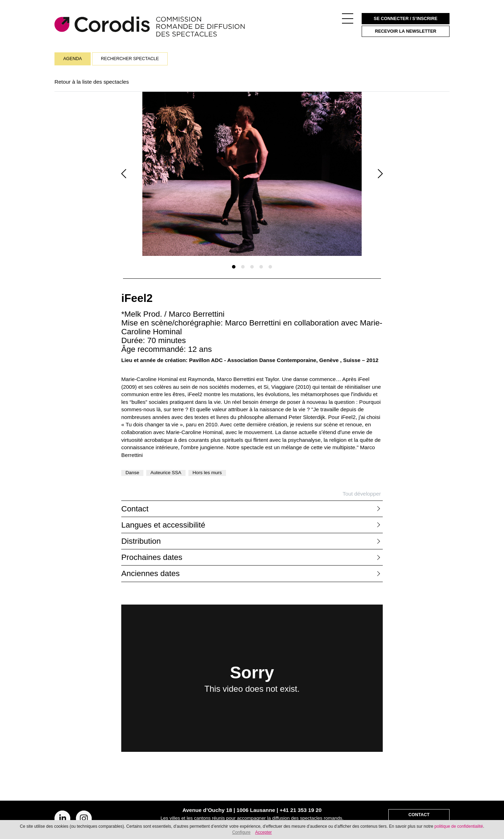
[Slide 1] (234, 267)
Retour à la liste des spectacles (92, 82)
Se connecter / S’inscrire (405, 19)
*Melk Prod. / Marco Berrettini (173, 314)
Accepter (263, 832)
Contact (135, 509)
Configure (241, 832)
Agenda (73, 59)
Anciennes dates (150, 573)
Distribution (141, 541)
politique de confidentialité (459, 826)
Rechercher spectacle (130, 59)
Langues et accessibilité (163, 525)
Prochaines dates (152, 557)
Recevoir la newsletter (406, 31)
